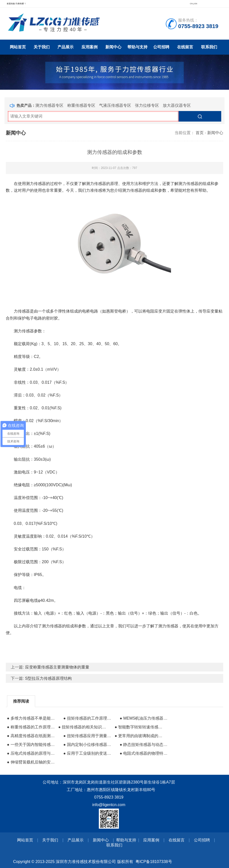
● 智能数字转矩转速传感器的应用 (140, 727)
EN (196, 4)
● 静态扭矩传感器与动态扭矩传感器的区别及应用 (145, 745)
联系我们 (209, 47)
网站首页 (18, 47)
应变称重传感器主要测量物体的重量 (57, 667)
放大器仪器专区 (177, 105)
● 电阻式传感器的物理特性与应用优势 (145, 753)
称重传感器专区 (81, 105)
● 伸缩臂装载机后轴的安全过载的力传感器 (32, 762)
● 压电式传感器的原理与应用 (32, 753)
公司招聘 (161, 47)
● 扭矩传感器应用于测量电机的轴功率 (88, 736)
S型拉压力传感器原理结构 (49, 678)
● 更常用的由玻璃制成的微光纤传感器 (140, 736)
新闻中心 (113, 47)
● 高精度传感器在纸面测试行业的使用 (32, 736)
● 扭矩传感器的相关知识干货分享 (83, 727)
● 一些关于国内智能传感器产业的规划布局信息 (32, 745)
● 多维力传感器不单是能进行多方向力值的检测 (32, 718)
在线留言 (185, 47)
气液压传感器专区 (115, 105)
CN (191, 4)
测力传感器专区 (49, 105)
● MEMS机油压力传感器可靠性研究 (145, 718)
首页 (200, 133)
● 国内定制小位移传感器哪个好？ (88, 745)
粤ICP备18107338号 (154, 862)
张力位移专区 (147, 105)
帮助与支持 (137, 47)
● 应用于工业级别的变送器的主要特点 (88, 753)
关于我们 (42, 47)
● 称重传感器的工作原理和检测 (32, 727)
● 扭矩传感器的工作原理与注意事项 (88, 718)
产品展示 (65, 47)
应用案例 (90, 47)
